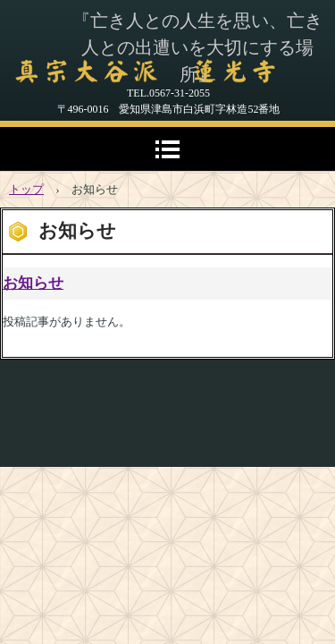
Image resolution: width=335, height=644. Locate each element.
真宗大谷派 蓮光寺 (143, 72)
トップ (26, 189)
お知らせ (33, 283)
